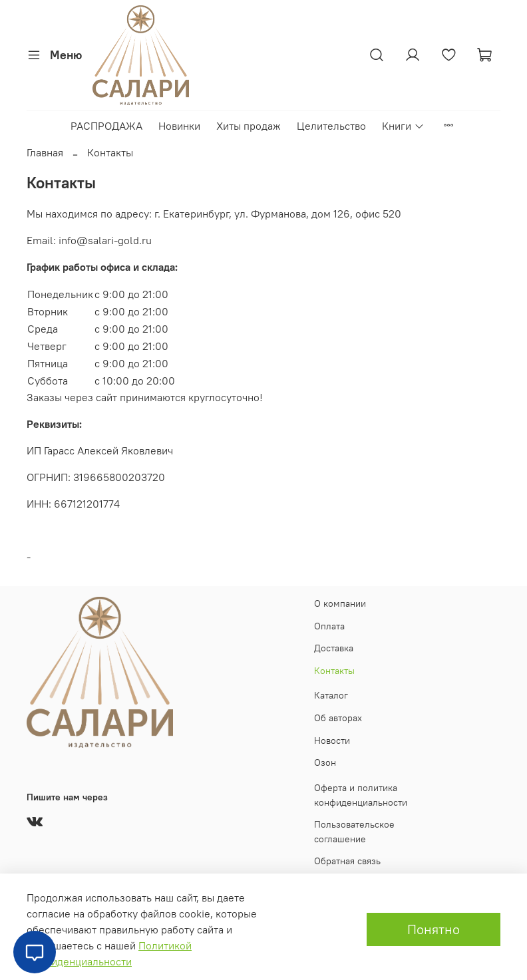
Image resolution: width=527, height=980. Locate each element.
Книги (403, 126)
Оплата (329, 626)
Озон (325, 762)
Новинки (179, 126)
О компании (340, 603)
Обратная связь (347, 861)
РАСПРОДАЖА (106, 126)
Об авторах (338, 718)
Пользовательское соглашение (354, 832)
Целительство (331, 126)
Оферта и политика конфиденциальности (361, 795)
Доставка (334, 648)
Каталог (331, 695)
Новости (332, 740)
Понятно (434, 929)
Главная (45, 152)
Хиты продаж (249, 126)
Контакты (334, 671)
